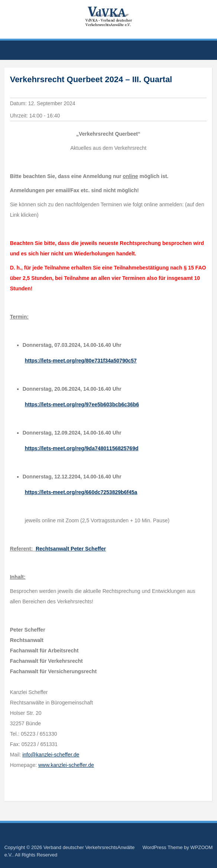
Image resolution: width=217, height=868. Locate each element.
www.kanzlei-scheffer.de (66, 765)
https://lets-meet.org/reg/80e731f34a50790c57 (81, 361)
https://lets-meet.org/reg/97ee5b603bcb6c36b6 (82, 404)
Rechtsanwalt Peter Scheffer (71, 549)
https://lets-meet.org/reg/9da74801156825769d (82, 448)
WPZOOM (201, 847)
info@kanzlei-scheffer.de (51, 755)
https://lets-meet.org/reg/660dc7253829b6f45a (81, 492)
